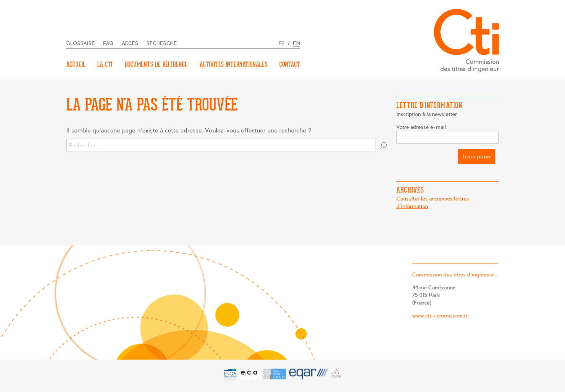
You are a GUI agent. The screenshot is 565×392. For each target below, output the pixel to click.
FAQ (108, 43)
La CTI (105, 64)
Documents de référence (156, 64)
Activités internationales (233, 64)
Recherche (162, 43)
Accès (130, 43)
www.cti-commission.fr (438, 316)
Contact (290, 64)
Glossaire (81, 43)
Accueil (76, 64)
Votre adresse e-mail (421, 127)
